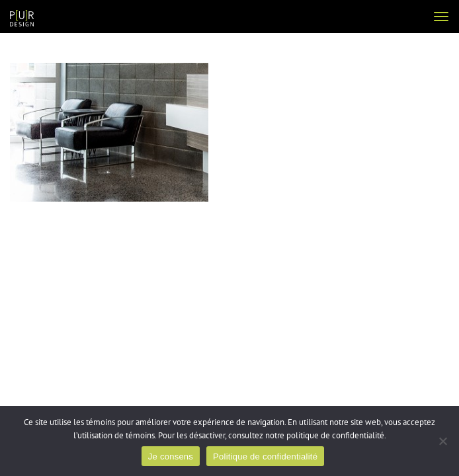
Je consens (171, 456)
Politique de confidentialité (265, 456)
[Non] (442, 441)
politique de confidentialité (335, 436)
